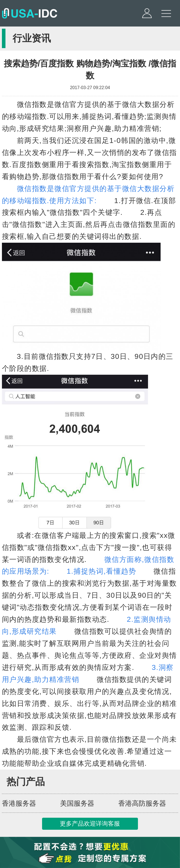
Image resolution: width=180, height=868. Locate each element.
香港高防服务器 (142, 803)
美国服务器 (77, 803)
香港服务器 (19, 803)
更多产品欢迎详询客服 (90, 824)
